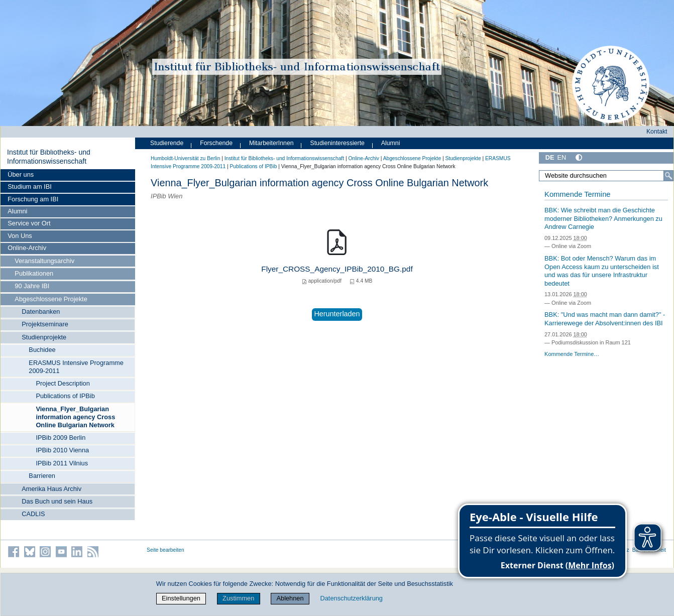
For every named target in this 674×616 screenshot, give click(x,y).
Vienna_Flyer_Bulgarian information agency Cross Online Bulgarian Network (75, 417)
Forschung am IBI (33, 199)
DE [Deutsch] (550, 157)
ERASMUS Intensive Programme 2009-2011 (76, 367)
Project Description (63, 383)
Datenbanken (41, 312)
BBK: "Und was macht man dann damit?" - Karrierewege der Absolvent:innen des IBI (605, 319)
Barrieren (42, 476)
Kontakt (657, 132)
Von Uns (20, 236)
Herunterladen (337, 314)
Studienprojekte (44, 337)
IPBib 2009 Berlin (61, 438)
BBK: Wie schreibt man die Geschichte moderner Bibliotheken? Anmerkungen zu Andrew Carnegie (603, 218)
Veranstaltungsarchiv (44, 261)
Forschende (216, 143)
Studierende (167, 143)
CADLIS (33, 514)
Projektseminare (45, 324)
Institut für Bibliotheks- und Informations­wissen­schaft (49, 157)
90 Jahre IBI (32, 286)
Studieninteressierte (338, 143)
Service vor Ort (29, 223)
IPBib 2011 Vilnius (62, 463)
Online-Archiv (27, 248)
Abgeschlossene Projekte (51, 299)
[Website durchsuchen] (606, 176)
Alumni (17, 211)
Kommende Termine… (572, 354)
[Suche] (668, 176)
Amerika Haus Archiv (51, 489)
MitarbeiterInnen (271, 143)
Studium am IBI (29, 187)
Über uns (21, 174)
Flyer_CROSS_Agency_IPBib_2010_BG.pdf (337, 269)
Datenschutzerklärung (352, 598)
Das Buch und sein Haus (57, 501)
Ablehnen (290, 598)
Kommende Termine (577, 194)
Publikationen (34, 273)
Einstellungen (181, 598)
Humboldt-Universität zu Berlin (185, 158)
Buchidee (42, 350)
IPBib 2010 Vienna (62, 450)
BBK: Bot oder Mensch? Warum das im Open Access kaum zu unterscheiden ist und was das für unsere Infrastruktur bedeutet (602, 271)
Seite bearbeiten (165, 550)
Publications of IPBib (65, 396)
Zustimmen (238, 598)
